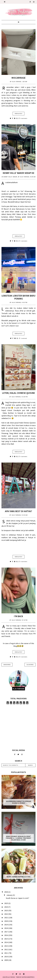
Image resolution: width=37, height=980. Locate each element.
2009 (6, 960)
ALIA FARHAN (11, 977)
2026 (6, 892)
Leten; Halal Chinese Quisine (18, 393)
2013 (6, 946)
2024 (6, 907)
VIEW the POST (18, 114)
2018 (6, 928)
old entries (30, 665)
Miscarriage (18, 78)
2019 (6, 925)
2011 (6, 953)
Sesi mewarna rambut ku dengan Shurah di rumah (18, 802)
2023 (6, 910)
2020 (6, 921)
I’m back (18, 616)
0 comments (23, 456)
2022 (6, 914)
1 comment (23, 338)
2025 (6, 903)
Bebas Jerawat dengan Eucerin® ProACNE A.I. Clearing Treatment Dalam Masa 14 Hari (18, 838)
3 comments (23, 241)
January (10, 895)
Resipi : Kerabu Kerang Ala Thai (19, 877)
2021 (6, 918)
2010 (6, 957)
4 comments (23, 118)
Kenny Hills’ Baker (10, 177)
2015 (6, 939)
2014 (6, 942)
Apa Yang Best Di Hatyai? (18, 511)
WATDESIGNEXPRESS (28, 977)
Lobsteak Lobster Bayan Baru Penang (18, 297)
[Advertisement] (18, 727)
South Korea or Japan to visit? (17, 898)
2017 (6, 932)
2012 (6, 949)
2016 (6, 935)
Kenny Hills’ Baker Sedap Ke (18, 173)
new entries (7, 665)
